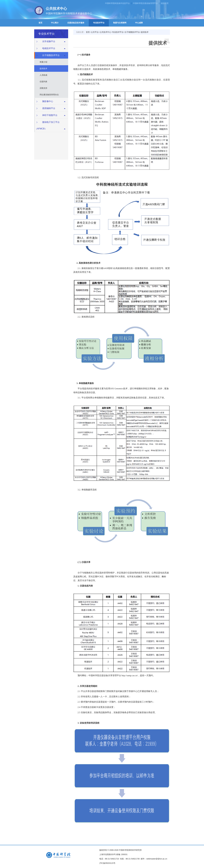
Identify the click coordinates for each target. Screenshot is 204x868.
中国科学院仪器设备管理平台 (145, 3)
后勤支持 (43, 88)
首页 (40, 23)
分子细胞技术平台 (132, 32)
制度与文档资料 (120, 23)
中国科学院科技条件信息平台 (117, 3)
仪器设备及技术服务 (76, 23)
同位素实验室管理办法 (49, 95)
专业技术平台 (99, 23)
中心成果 (139, 23)
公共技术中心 (105, 32)
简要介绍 (43, 62)
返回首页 (165, 3)
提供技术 (43, 69)
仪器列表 (43, 82)
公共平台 (95, 32)
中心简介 (55, 23)
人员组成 (43, 75)
